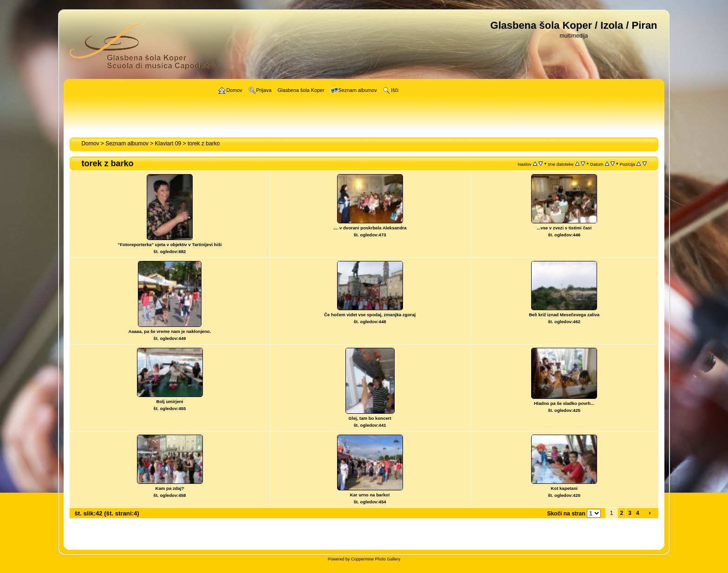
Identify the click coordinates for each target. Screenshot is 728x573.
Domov (90, 143)
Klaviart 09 (168, 143)
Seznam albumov (127, 143)
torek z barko (204, 143)
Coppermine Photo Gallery (376, 559)
